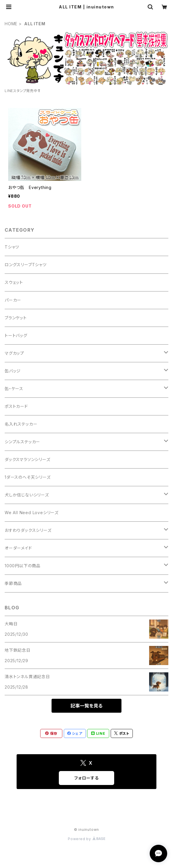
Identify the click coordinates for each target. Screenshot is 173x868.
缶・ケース (14, 389)
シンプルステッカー (22, 442)
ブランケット (16, 318)
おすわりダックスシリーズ (28, 530)
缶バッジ (13, 371)
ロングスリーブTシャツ (26, 265)
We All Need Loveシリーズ (32, 513)
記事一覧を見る (86, 706)
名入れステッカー (21, 424)
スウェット (14, 282)
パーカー (13, 300)
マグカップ (14, 353)
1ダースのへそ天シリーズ (28, 477)
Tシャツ (12, 247)
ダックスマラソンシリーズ (28, 459)
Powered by (86, 839)
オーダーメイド (18, 548)
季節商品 (13, 583)
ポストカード (16, 406)
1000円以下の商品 (23, 566)
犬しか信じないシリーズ (27, 495)
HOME (11, 24)
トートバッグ (16, 335)
